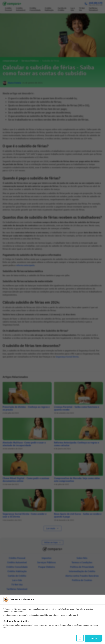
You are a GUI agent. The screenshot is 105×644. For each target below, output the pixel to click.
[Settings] (80, 638)
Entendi (93, 638)
